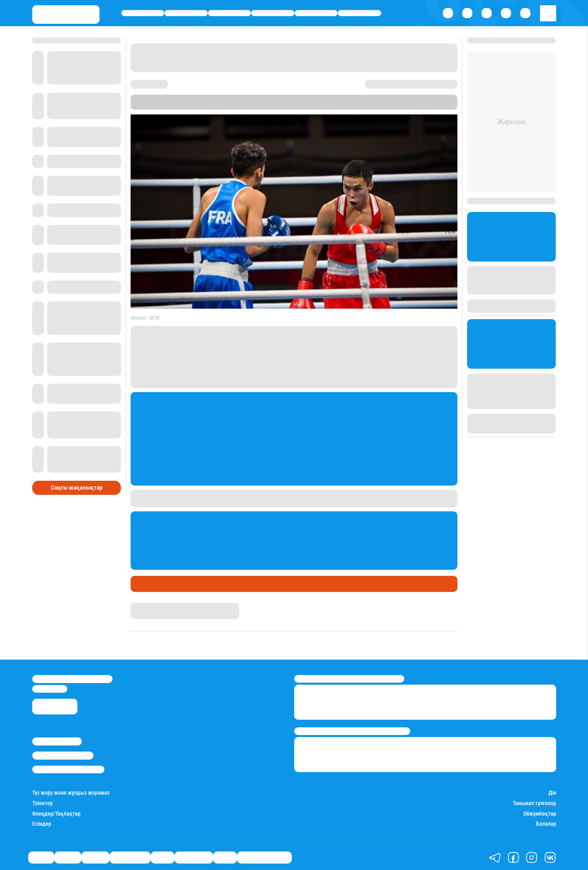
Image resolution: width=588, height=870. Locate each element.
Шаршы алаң (204, 584)
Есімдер (42, 824)
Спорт (316, 13)
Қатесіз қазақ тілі (264, 858)
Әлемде (229, 13)
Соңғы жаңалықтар (77, 488)
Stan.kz (307, 106)
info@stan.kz (50, 689)
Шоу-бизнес (359, 13)
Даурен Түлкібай (151, 606)
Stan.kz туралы (57, 741)
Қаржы (186, 13)
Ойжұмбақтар (540, 814)
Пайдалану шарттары (68, 769)
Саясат (142, 13)
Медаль (168, 584)
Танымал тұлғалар (534, 803)
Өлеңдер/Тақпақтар (56, 814)
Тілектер (43, 803)
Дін (552, 793)
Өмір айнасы (272, 13)
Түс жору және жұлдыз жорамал (71, 793)
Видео (225, 858)
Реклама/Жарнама (63, 755)
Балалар (546, 824)
